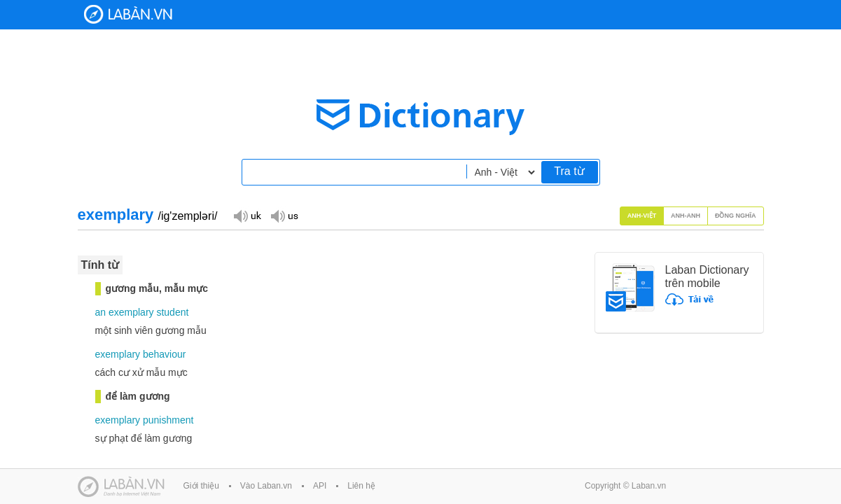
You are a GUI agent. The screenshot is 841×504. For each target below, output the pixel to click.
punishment (168, 420)
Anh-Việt (642, 216)
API (320, 486)
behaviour (165, 354)
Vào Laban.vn (266, 486)
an (101, 312)
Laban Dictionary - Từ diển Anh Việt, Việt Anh (128, 14)
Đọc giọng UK (247, 215)
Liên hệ (361, 486)
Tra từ (569, 171)
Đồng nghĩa (736, 216)
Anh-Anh (686, 216)
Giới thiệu (201, 486)
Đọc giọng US (284, 215)
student (172, 312)
